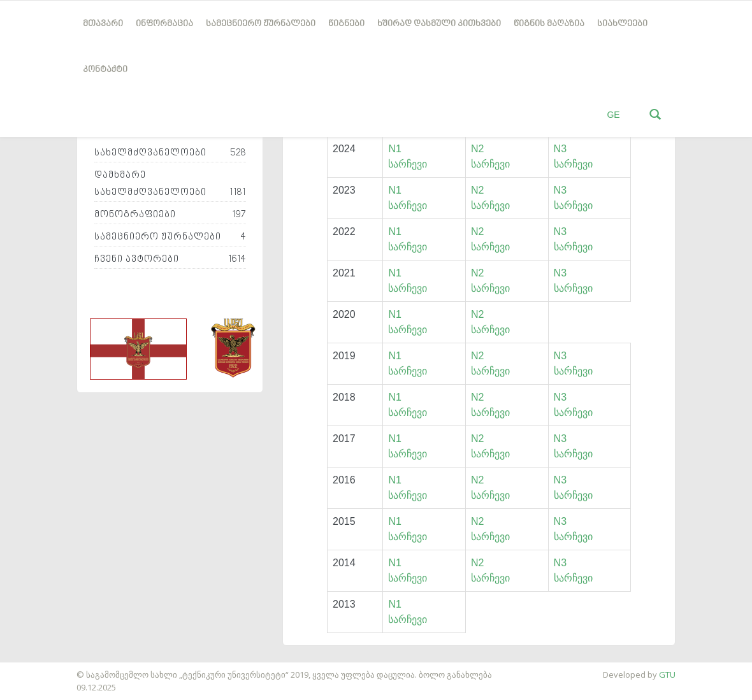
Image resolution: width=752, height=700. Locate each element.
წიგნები (346, 24)
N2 (477, 149)
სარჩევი (408, 164)
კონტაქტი (105, 70)
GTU (667, 675)
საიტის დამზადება (38, 668)
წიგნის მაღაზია (549, 24)
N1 (394, 149)
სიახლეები (622, 24)
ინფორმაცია (164, 24)
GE (613, 115)
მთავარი (103, 24)
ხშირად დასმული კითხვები (439, 24)
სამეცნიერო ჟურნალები (261, 24)
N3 (560, 149)
